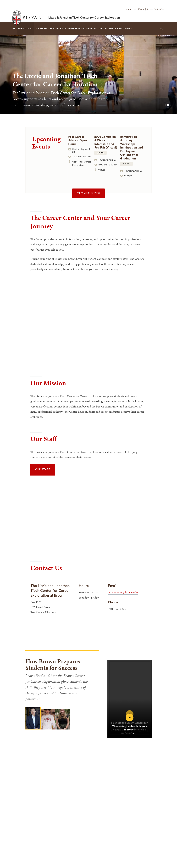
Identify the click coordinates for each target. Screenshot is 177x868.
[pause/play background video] (168, 105)
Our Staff (43, 469)
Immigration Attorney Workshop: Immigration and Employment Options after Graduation (132, 148)
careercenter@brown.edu (123, 592)
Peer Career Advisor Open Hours (78, 140)
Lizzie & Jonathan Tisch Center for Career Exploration (84, 11)
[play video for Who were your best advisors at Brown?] (130, 724)
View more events (88, 193)
